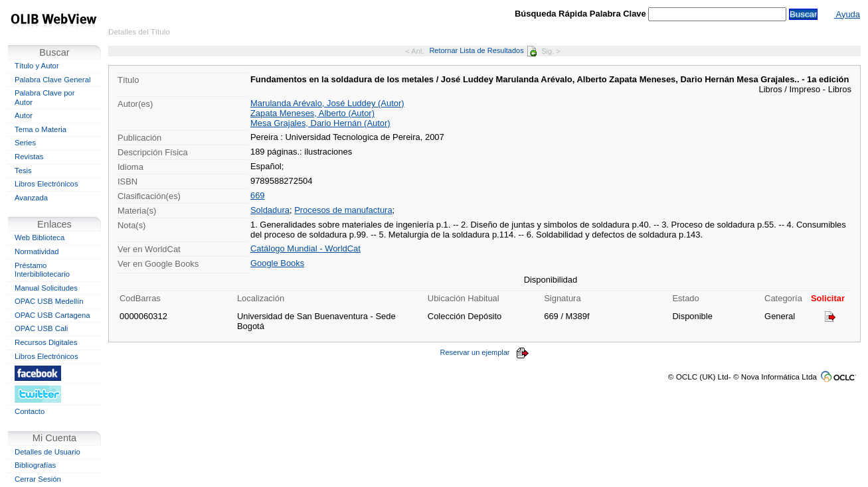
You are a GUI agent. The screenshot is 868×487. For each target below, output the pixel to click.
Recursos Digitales (46, 342)
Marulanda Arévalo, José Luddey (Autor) (327, 103)
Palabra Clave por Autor (45, 98)
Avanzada (31, 198)
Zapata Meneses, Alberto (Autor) (312, 113)
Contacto (30, 411)
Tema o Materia (41, 129)
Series (25, 143)
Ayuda (847, 14)
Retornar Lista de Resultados (482, 50)
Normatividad (37, 251)
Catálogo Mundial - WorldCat (305, 248)
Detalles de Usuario (47, 452)
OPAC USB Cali (41, 328)
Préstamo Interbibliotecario (42, 270)
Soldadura (270, 210)
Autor (24, 115)
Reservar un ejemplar (484, 352)
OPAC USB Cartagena (52, 315)
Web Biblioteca (40, 238)
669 (258, 195)
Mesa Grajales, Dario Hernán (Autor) (320, 123)
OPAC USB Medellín (49, 301)
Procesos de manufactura (343, 210)
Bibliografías (35, 465)
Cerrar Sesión (38, 479)
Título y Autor (37, 66)
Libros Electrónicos (46, 184)
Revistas (29, 157)
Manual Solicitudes (46, 288)
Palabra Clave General (52, 80)
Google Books (277, 263)
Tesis (23, 171)
